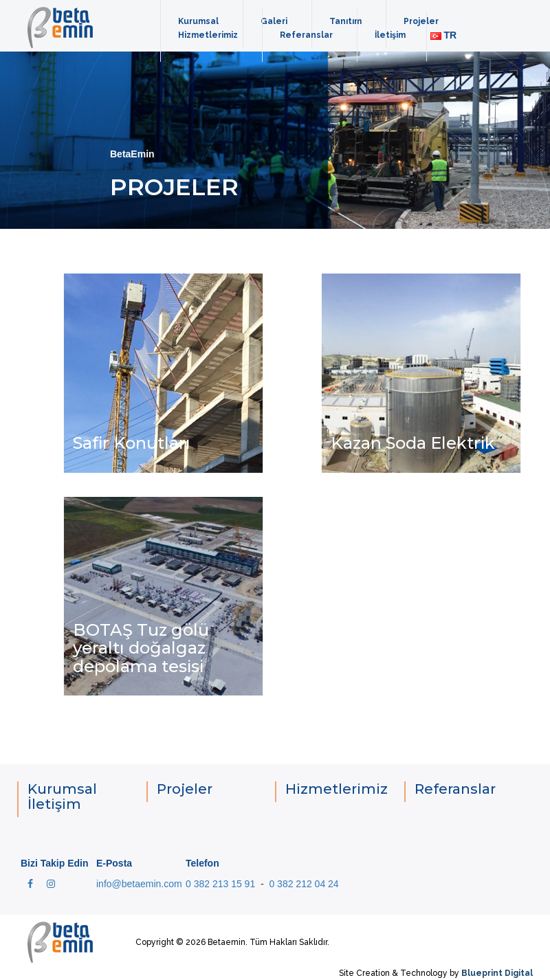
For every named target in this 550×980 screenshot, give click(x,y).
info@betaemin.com (139, 884)
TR (444, 35)
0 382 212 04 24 (304, 884)
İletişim (390, 35)
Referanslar (306, 35)
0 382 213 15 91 (220, 884)
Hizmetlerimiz (208, 35)
